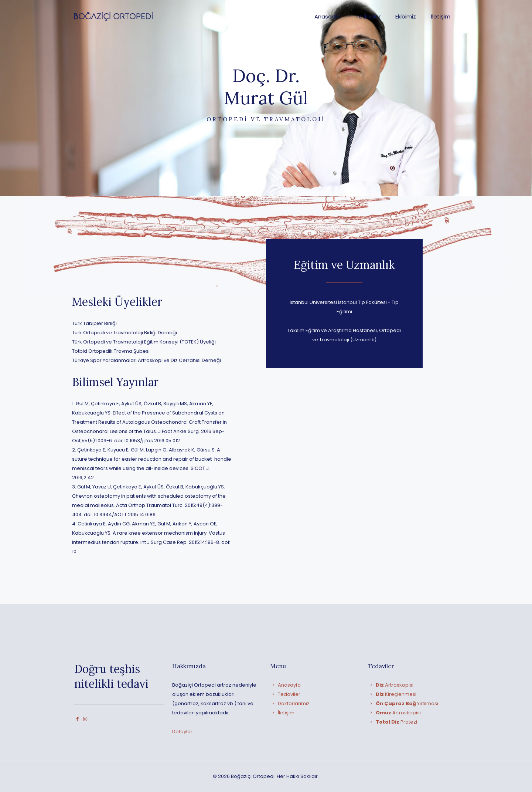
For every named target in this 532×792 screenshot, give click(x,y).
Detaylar (182, 732)
